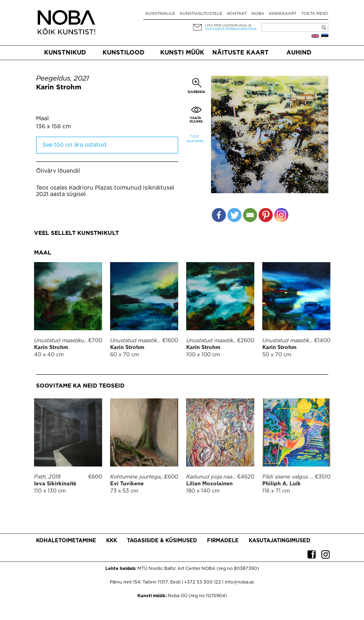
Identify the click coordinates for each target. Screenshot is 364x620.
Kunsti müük (182, 53)
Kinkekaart (283, 14)
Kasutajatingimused (280, 541)
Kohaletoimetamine (66, 541)
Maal (42, 119)
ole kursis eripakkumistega (231, 29)
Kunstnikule (160, 14)
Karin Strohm (59, 88)
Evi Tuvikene (127, 484)
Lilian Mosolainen (209, 484)
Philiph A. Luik (282, 484)
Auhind (299, 53)
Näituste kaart (240, 53)
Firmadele (223, 541)
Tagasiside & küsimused (162, 541)
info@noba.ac (239, 582)
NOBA (258, 14)
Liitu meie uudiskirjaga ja (228, 25)
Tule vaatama (195, 139)
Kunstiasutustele (201, 14)
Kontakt (237, 14)
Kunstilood (124, 53)
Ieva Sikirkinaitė (55, 484)
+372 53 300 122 (203, 582)
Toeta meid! (315, 14)
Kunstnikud (65, 53)
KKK (112, 541)
